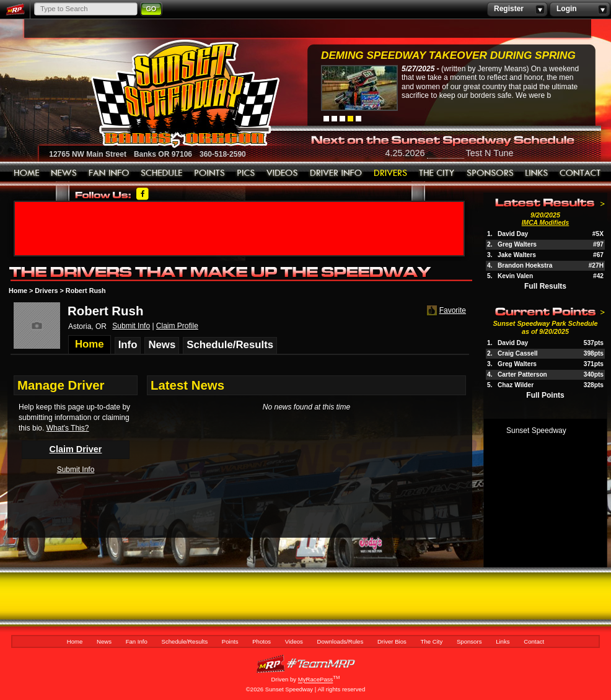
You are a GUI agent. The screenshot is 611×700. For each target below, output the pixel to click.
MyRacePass (305, 664)
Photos (246, 173)
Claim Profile (177, 326)
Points (210, 173)
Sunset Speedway (536, 431)
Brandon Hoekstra (525, 265)
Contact (581, 173)
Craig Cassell (518, 353)
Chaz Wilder (516, 385)
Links (537, 173)
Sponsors (490, 173)
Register (517, 9)
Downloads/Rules (336, 173)
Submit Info (131, 326)
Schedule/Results (162, 173)
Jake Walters (517, 255)
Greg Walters (517, 244)
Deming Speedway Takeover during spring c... (448, 57)
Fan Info (109, 173)
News (64, 173)
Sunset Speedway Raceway (154, 94)
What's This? (68, 428)
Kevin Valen (515, 276)
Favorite (445, 311)
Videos (283, 173)
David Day (513, 234)
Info (128, 345)
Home (27, 173)
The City (437, 173)
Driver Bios (391, 173)
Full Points (545, 395)
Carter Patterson (522, 374)
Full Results (545, 286)
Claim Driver (76, 449)
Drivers (46, 291)
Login (580, 9)
